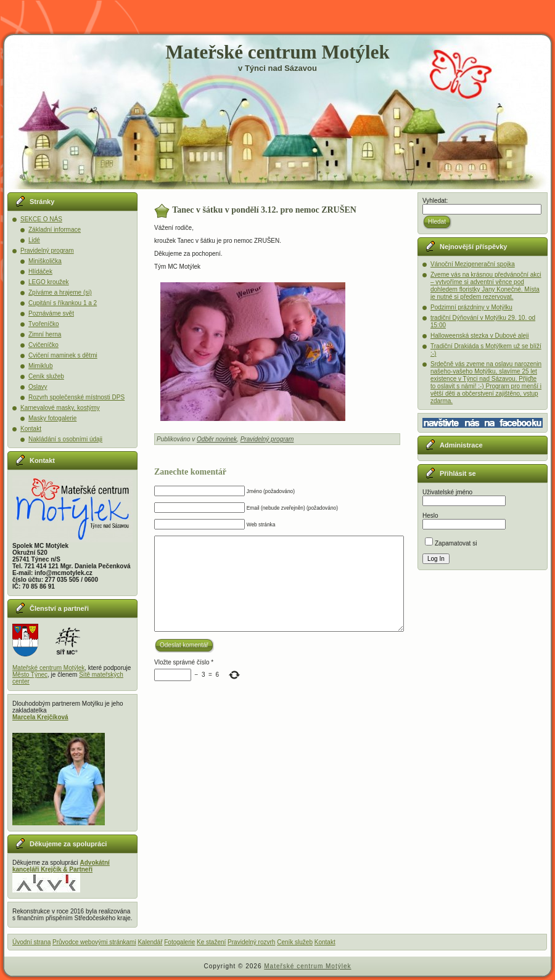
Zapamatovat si (451, 543)
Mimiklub (40, 366)
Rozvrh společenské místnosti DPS (76, 397)
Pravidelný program (47, 251)
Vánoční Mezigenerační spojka (473, 264)
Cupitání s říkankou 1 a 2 (63, 303)
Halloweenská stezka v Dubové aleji (480, 336)
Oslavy (38, 387)
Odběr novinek (217, 439)
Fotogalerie (179, 942)
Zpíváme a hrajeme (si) (60, 292)
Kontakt (31, 429)
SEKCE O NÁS (41, 219)
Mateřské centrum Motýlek (277, 52)
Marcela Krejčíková (40, 717)
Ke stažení (211, 942)
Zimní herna (45, 334)
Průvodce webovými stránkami (94, 942)
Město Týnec (30, 675)
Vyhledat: (435, 201)
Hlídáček (40, 272)
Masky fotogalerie (52, 418)
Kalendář (150, 942)
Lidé (34, 240)
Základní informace (55, 230)
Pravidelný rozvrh (251, 942)
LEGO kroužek (49, 282)
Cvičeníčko (43, 345)
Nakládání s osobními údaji (65, 439)
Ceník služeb (46, 376)
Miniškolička (45, 261)
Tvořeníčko (43, 324)
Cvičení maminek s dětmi (63, 355)
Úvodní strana (31, 942)
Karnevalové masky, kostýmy (60, 408)
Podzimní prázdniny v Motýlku (471, 307)
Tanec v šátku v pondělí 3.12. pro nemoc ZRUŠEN (264, 210)
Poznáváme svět (51, 313)
